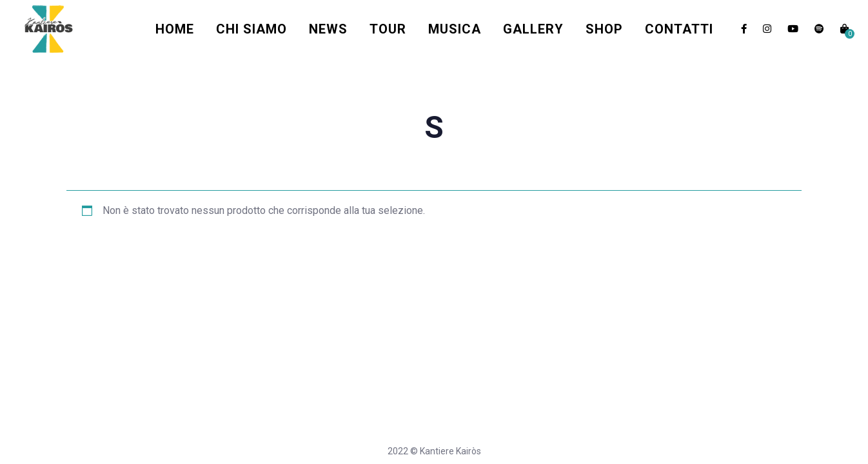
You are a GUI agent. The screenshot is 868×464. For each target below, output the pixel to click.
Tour (388, 29)
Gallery (533, 29)
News (328, 29)
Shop (604, 29)
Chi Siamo (252, 29)
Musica (455, 29)
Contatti (679, 29)
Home (175, 29)
